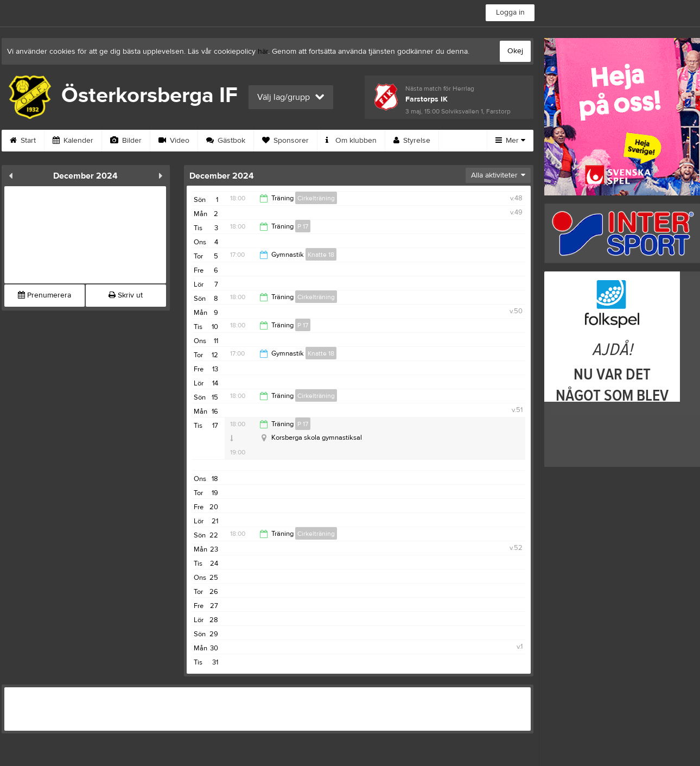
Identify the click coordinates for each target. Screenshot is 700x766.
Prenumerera (44, 295)
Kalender (73, 141)
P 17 (303, 226)
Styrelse (412, 141)
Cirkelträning (316, 198)
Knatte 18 (321, 255)
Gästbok (226, 141)
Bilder (126, 141)
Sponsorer (285, 141)
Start (23, 141)
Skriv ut (126, 295)
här (263, 52)
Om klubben (351, 141)
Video (174, 141)
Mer (510, 141)
